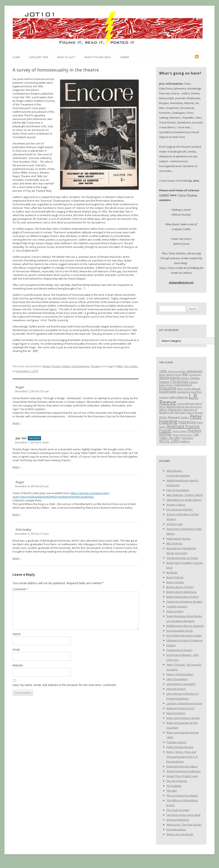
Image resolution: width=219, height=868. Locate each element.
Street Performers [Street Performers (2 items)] (182, 435)
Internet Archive (176, 689)
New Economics (176, 713)
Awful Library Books (179, 539)
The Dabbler (174, 786)
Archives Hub (175, 524)
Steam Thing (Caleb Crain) (182, 776)
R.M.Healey (23, 529)
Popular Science (176, 742)
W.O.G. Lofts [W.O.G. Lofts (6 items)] (169, 441)
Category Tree (39, 57)
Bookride (172, 572)
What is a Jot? (66, 57)
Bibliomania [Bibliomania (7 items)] (170, 378)
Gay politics (131, 366)
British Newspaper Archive (183, 597)
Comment (20, 589)
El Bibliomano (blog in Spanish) (185, 626)
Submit (125, 57)
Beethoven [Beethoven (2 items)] (195, 375)
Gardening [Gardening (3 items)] (184, 392)
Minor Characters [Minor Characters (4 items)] (171, 409)
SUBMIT (164, 195)
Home (16, 57)
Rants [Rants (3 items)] (163, 427)
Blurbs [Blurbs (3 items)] (185, 378)
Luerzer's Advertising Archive (184, 703)
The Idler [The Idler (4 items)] (174, 438)
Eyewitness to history (179, 650)
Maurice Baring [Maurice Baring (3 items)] (175, 407)
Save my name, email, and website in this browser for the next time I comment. (65, 685)
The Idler (172, 791)
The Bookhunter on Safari (182, 558)
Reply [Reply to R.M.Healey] (16, 558)
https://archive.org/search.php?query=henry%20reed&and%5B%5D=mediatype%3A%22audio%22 (61, 495)
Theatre (96, 366)
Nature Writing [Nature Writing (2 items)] (195, 413)
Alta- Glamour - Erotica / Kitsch (185, 495)
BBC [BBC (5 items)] (185, 374)
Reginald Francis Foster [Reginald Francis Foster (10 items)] (179, 428)
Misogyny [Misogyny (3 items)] (180, 412)
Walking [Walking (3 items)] (185, 441)
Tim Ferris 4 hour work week (184, 815)
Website (18, 665)
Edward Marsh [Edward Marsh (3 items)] (183, 385)
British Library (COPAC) (180, 587)
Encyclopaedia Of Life (180, 631)
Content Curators (177, 606)
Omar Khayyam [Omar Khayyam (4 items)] (169, 417)
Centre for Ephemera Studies (184, 602)
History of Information (180, 674)
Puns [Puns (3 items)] (200, 422)
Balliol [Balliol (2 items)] (162, 375)
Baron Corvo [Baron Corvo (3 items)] (174, 375)
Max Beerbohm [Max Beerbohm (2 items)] (193, 407)
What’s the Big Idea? (98, 57)
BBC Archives (174, 543)
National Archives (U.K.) (180, 708)
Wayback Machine (178, 820)
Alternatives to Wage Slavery (184, 500)
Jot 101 (21, 438)
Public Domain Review (180, 747)
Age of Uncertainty (178, 490)
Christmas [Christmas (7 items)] (179, 381)
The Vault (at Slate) (178, 810)
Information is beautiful (181, 684)
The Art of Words (177, 781)
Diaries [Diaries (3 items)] (194, 382)
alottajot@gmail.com (181, 282)
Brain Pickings (175, 577)
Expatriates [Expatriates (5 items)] (168, 392)
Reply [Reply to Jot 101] (16, 467)
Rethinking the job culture (182, 766)
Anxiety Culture (176, 505)
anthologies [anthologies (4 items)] (195, 371)
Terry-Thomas (188, 195)
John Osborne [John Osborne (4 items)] (179, 397)
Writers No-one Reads (180, 834)
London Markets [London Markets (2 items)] (186, 404)
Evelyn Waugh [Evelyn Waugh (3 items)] (192, 389)
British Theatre (52, 366)
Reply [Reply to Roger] (16, 423)
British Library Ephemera (181, 592)
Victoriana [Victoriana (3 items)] (187, 438)
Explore (171, 645)
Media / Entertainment (76, 366)
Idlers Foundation (177, 679)
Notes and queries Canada (183, 718)
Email (16, 650)
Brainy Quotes (175, 582)
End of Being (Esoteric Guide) (184, 635)
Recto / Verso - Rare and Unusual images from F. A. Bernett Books (182, 757)
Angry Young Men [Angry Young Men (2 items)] (177, 371)
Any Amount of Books (180, 509)
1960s (119, 366)
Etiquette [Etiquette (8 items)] (168, 388)
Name (17, 634)
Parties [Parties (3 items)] (185, 417)
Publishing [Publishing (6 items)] (187, 422)
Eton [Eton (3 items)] (180, 389)
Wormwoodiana (176, 829)
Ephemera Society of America (184, 640)
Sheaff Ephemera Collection (184, 771)
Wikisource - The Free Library (184, 825)
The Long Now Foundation (182, 795)
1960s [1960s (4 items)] (163, 371)
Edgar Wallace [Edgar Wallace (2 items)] (167, 385)
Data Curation (175, 611)
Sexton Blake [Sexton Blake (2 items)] (180, 431)
